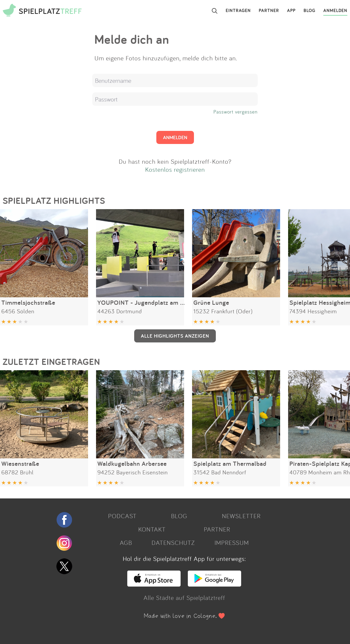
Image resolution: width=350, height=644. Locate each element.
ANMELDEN (335, 11)
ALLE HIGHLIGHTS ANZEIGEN (175, 336)
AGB (126, 542)
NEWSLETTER (241, 516)
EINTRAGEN (238, 11)
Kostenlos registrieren (175, 169)
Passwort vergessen (236, 112)
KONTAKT (152, 529)
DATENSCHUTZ (173, 542)
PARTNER (269, 11)
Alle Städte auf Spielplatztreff (184, 598)
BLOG (309, 11)
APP (291, 11)
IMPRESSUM (232, 542)
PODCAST (122, 516)
